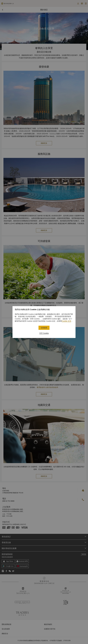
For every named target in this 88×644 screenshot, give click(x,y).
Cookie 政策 (66, 321)
